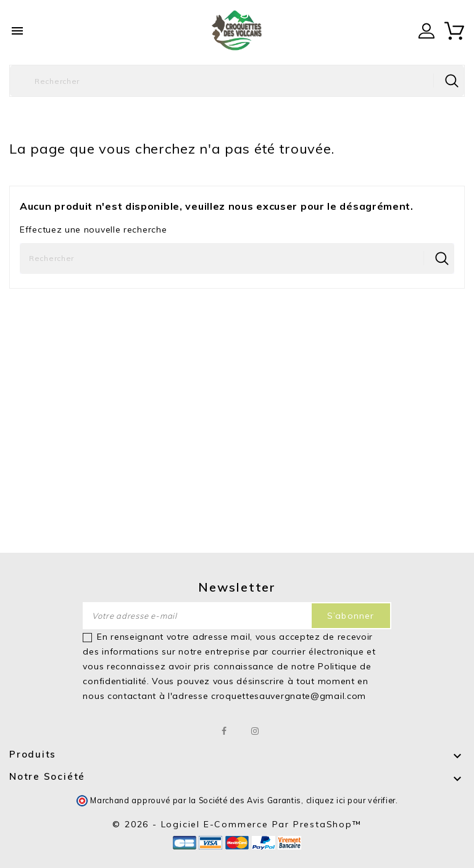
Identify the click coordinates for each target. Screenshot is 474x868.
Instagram (255, 731)
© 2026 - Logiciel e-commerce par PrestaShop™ (237, 824)
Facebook (225, 731)
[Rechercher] (237, 81)
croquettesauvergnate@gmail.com (289, 696)
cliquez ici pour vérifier (351, 800)
